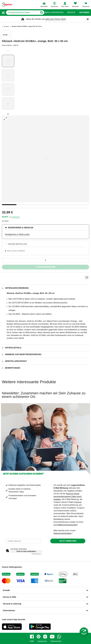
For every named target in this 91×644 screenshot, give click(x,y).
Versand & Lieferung (12, 604)
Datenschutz (56, 641)
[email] (23, 541)
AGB (32, 641)
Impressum (42, 641)
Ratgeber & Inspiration (51, 13)
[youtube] (52, 637)
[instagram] (45, 637)
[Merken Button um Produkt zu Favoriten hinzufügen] (87, 278)
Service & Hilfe (9, 597)
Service (71, 13)
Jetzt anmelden (68, 541)
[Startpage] (7, 5)
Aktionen (84, 13)
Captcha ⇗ (37, 554)
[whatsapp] (59, 637)
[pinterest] (39, 637)
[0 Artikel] (45, 260)
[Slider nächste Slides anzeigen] (8, 113)
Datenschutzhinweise (63, 533)
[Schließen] (88, 19)
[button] (3, 13)
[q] (22, 13)
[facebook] (32, 637)
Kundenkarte (16, 217)
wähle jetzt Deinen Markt (56, 19)
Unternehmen (9, 611)
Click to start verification (26, 551)
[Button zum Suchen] (41, 13)
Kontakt (6, 590)
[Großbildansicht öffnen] (45, 159)
